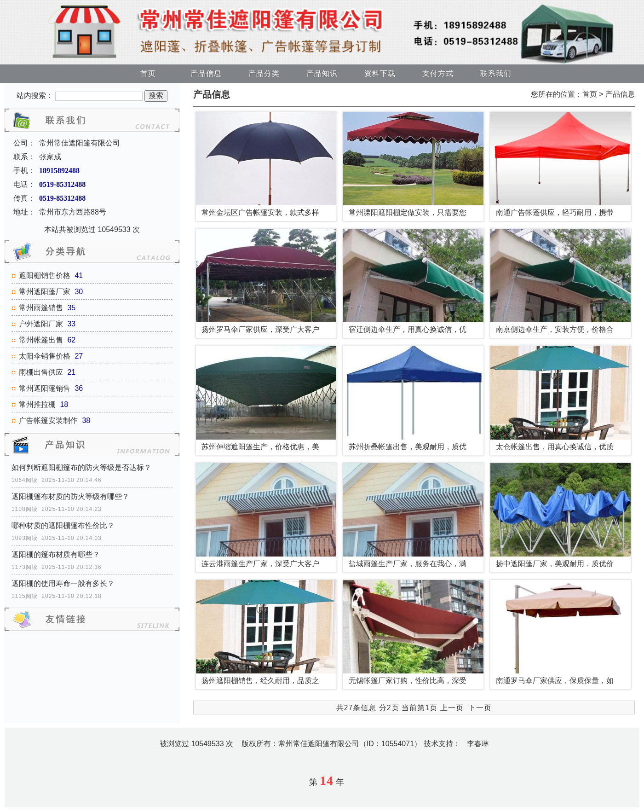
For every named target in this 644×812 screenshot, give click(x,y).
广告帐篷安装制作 (48, 420)
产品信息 (206, 73)
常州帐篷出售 (41, 340)
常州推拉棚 (37, 404)
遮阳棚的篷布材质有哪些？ (56, 554)
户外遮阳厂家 (41, 324)
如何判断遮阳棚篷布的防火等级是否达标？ (81, 467)
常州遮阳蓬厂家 (45, 292)
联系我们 (496, 73)
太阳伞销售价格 (45, 356)
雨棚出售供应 (41, 372)
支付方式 (438, 73)
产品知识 (322, 73)
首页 (148, 73)
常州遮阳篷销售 (45, 388)
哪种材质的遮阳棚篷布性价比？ (63, 525)
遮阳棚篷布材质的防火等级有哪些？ (70, 496)
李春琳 (478, 744)
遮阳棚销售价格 (45, 275)
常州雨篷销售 (41, 308)
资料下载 (380, 73)
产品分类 (264, 73)
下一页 (480, 708)
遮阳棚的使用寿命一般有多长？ (63, 583)
